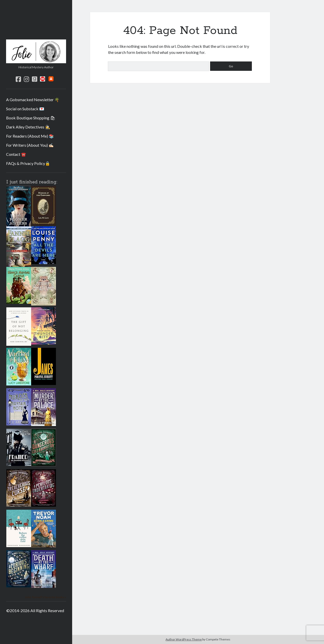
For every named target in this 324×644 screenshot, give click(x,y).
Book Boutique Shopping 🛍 (31, 118)
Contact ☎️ (16, 154)
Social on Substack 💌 (25, 109)
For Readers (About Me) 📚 (30, 136)
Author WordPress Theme (184, 639)
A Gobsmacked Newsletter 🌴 (33, 100)
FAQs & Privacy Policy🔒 (28, 163)
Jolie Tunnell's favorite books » (45, 597)
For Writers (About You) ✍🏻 (30, 145)
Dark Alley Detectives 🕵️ (28, 127)
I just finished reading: (32, 182)
